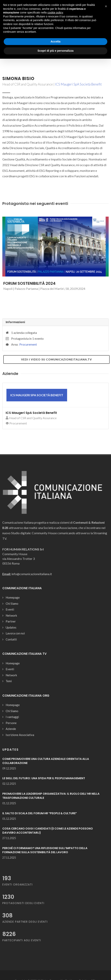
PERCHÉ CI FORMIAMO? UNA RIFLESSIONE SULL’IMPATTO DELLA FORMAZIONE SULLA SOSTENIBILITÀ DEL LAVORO (45, 850)
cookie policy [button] (55, 13)
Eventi (10, 609)
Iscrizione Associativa (20, 735)
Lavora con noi (15, 633)
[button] (106, 6)
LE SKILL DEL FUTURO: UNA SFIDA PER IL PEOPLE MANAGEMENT (44, 778)
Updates (11, 627)
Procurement (28, 344)
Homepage (13, 597)
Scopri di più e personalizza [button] (55, 51)
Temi (9, 681)
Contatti (11, 639)
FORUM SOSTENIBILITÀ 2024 (29, 283)
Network (11, 615)
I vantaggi (12, 717)
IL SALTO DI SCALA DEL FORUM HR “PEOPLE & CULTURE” (40, 813)
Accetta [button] (55, 41)
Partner (11, 621)
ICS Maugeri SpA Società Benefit (78, 84)
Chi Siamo (12, 603)
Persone (11, 723)
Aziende (11, 729)
